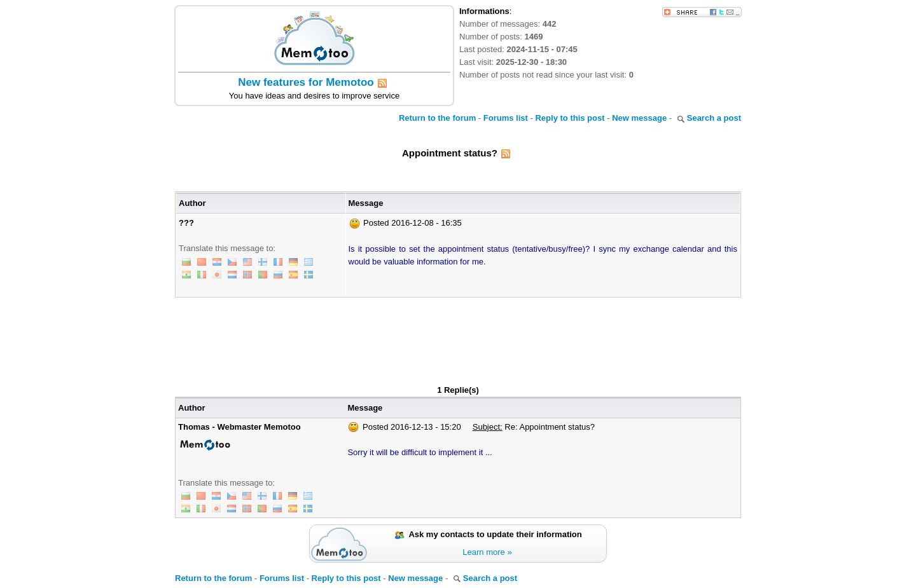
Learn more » (487, 552)
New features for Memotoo (306, 82)
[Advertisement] (458, 332)
